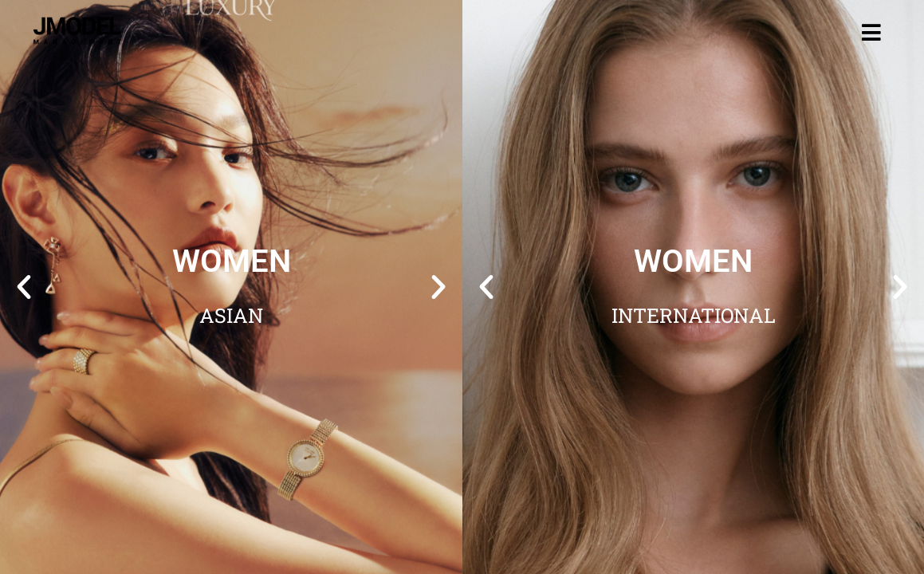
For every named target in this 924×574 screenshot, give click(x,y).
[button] (24, 287)
